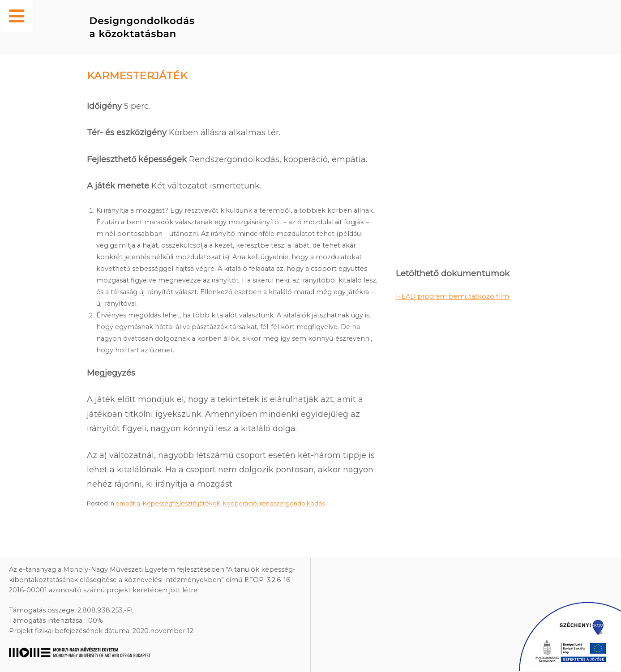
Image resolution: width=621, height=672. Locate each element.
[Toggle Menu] (17, 16)
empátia (128, 503)
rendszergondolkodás (292, 503)
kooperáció (240, 503)
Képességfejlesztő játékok (182, 503)
